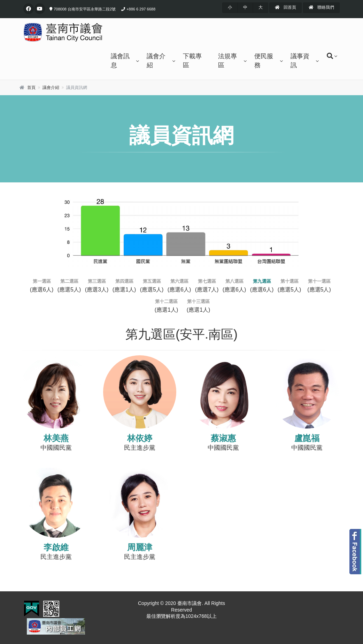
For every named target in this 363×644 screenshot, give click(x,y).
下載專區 (192, 61)
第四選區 (124, 281)
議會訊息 (120, 61)
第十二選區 (166, 301)
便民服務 (264, 61)
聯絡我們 (321, 7)
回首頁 (285, 7)
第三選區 (97, 281)
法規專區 (227, 61)
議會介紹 (156, 61)
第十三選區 (198, 301)
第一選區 (42, 281)
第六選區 (179, 281)
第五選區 (152, 281)
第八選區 (234, 281)
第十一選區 (319, 281)
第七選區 (207, 281)
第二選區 (69, 281)
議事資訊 (300, 61)
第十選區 (289, 281)
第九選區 (262, 281)
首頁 (31, 88)
